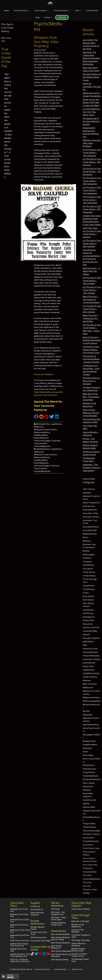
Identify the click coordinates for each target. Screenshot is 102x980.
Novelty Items (89, 741)
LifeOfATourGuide (91, 673)
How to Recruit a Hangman (79, 944)
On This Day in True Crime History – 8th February (92, 162)
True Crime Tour (90, 865)
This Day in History (91, 834)
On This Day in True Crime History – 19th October (92, 281)
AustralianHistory (91, 527)
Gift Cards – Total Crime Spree (58, 919)
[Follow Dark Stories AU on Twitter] (36, 955)
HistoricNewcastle (91, 656)
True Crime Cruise (91, 848)
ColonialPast (89, 565)
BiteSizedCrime (43, 424)
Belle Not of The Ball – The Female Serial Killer (91, 397)
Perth (85, 752)
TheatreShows (89, 827)
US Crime (87, 882)
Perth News (88, 755)
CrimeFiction (89, 586)
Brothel (86, 551)
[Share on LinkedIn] (57, 418)
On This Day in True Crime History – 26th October (92, 243)
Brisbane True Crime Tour (19, 915)
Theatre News (89, 824)
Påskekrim (88, 748)
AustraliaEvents (90, 510)
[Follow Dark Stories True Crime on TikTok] (32, 955)
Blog (38, 17)
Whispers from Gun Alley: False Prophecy (46, 42)
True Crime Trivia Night (41, 941)
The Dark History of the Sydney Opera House (92, 77)
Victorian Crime (90, 889)
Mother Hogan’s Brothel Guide (78, 950)
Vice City (87, 886)
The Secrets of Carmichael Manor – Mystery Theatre (91, 359)
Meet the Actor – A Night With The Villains (91, 271)
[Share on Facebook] (36, 418)
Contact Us (35, 906)
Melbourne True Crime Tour (20, 931)
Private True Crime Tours (39, 933)
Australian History (91, 517)
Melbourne (39, 427)
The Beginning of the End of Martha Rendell (91, 121)
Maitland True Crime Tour (19, 926)
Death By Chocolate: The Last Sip (92, 86)
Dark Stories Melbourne (56, 947)
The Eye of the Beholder (78, 931)
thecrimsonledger (42, 466)
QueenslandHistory (92, 779)
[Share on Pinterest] (47, 418)
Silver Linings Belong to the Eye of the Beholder (91, 413)
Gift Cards (55, 909)
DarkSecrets (88, 610)
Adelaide (87, 493)
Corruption (88, 569)
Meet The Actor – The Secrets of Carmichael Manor (91, 299)
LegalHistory (56, 424)
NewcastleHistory (91, 725)
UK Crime (87, 875)
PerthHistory (89, 765)
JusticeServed (89, 663)
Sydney (86, 803)
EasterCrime (89, 620)
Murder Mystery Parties (38, 928)
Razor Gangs (89, 783)
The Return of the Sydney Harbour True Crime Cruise (91, 350)
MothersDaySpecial (92, 701)
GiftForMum (88, 642)
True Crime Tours (23, 10)
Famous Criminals (91, 627)
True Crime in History (81, 909)
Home (6, 10)
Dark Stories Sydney (60, 960)
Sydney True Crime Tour (18, 950)
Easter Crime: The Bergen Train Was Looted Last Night (91, 102)
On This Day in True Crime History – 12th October (92, 290)
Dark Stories (88, 600)
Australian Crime (91, 513)
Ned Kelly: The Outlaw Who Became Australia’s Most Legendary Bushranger (91, 58)
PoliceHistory (89, 772)
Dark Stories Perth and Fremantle (61, 955)
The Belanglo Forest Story (80, 960)
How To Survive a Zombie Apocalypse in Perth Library (92, 340)
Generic (86, 634)
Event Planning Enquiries (37, 914)
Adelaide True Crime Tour (19, 910)
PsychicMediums (41, 438)
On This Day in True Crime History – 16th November (92, 200)
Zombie (86, 893)
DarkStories (88, 613)
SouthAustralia (90, 800)
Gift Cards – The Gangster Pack (58, 913)
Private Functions (63, 10)
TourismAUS (88, 838)
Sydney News (89, 807)
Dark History (89, 596)
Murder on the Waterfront (78, 926)
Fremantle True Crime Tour (20, 921)
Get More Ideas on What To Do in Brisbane (91, 381)
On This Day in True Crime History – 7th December (92, 171)
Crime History (89, 576)
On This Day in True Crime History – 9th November (92, 209)
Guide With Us (37, 909)
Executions (88, 624)
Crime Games (89, 572)
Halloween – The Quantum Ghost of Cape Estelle (91, 468)
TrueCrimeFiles (40, 443)
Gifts (80, 10)
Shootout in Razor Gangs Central (79, 955)
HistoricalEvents (90, 652)
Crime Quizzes (92, 10)
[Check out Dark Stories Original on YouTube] (48, 955)
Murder (86, 711)
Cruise (86, 593)
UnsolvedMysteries (42, 446)
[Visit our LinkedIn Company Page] (44, 955)
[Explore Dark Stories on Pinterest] (40, 955)
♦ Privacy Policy (60, 969)
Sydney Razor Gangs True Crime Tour (19, 945)
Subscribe (62, 17)
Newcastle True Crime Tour (20, 936)
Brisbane (87, 541)
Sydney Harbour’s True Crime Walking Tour (20, 955)
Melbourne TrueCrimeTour (45, 430)
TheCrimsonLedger (42, 441)
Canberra (87, 558)
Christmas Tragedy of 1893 (81, 936)
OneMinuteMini (41, 435)
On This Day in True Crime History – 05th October (92, 309)
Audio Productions (91, 503)
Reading (87, 790)
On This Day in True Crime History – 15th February (92, 153)
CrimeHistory (89, 589)
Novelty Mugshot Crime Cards (58, 924)
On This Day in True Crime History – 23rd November (92, 190)
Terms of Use (77, 969)
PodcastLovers (89, 769)
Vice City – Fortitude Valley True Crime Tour (20, 960)
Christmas (88, 561)
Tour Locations (43, 10)
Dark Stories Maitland (60, 943)
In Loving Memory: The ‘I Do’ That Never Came (91, 112)
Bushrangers (89, 554)
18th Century (89, 489)
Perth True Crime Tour (20, 941)
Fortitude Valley (90, 631)
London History (90, 677)
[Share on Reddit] (41, 418)
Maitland (87, 680)
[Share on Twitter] (52, 418)
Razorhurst (88, 786)
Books (86, 537)
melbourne (39, 452)
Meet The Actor (90, 684)
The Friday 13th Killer (81, 940)
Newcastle (88, 715)
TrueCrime (56, 441)
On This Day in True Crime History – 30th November (92, 181)
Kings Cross (88, 666)
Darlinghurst (89, 617)
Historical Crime (90, 649)
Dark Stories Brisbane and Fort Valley (60, 938)
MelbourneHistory (42, 432)
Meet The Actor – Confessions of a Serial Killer (91, 318)
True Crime (88, 845)
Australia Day (89, 506)
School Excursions (38, 937)
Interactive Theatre (92, 659)
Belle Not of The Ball (80, 921)
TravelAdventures (91, 841)
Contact (50, 17)
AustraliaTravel (90, 530)
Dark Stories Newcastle (61, 951)
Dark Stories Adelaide (60, 934)
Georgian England (91, 638)
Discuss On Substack (43, 374)
